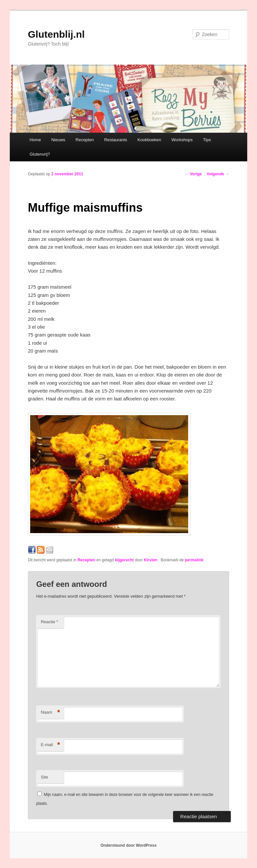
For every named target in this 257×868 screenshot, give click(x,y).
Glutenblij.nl (56, 34)
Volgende (218, 174)
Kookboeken (149, 140)
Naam (50, 713)
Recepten (85, 140)
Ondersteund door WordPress (128, 845)
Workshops (182, 140)
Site (44, 777)
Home (35, 140)
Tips (207, 140)
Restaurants (116, 140)
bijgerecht (124, 560)
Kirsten (151, 560)
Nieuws (58, 140)
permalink (195, 560)
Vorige (193, 174)
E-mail (50, 745)
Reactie (49, 622)
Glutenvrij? (40, 154)
